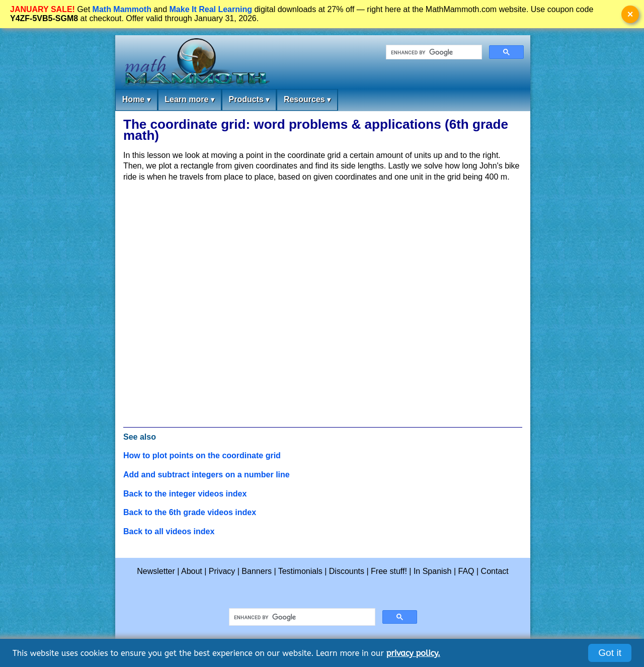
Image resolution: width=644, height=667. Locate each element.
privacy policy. (413, 653)
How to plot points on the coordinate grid (202, 455)
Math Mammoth (122, 9)
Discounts (347, 571)
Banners (257, 571)
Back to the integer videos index (185, 494)
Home (136, 100)
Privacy (222, 571)
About (192, 571)
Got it (610, 653)
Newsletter (156, 571)
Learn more (189, 100)
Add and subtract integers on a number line (207, 475)
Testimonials (300, 571)
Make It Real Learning (211, 9)
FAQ (466, 571)
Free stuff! (389, 571)
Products (249, 100)
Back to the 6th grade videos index (190, 512)
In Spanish (433, 571)
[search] (433, 52)
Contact (495, 571)
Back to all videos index (169, 531)
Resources (307, 100)
